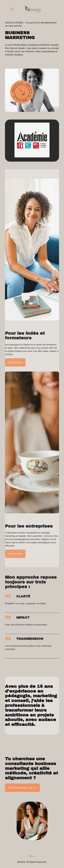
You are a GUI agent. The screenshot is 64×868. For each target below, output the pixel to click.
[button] (12, 9)
